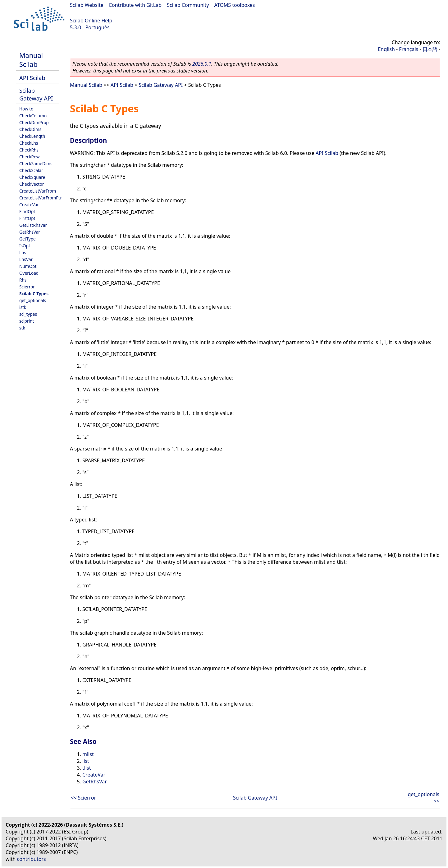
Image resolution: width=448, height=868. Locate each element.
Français (409, 49)
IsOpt (25, 246)
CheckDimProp (34, 122)
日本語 (430, 49)
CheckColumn (33, 116)
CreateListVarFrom (38, 191)
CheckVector (32, 184)
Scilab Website (87, 5)
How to (26, 109)
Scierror (27, 287)
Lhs (23, 252)
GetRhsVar (30, 232)
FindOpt (27, 211)
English (386, 49)
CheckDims (30, 129)
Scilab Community (188, 5)
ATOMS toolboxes (235, 5)
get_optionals (33, 300)
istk (23, 307)
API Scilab (32, 78)
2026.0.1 (202, 64)
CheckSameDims (36, 163)
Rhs (23, 280)
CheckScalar (31, 170)
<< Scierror (83, 798)
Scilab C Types (34, 294)
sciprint (27, 321)
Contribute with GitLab (135, 5)
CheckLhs (29, 143)
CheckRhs (29, 150)
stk (22, 328)
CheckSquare (32, 177)
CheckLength (32, 136)
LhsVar (26, 259)
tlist (87, 768)
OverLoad (29, 273)
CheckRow (30, 157)
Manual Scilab (31, 60)
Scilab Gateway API (36, 94)
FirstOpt (27, 218)
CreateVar (29, 205)
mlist (88, 754)
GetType (27, 239)
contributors (32, 859)
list (86, 761)
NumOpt (28, 266)
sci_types (28, 314)
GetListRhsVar (33, 225)
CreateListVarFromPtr (41, 198)
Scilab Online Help (91, 21)
